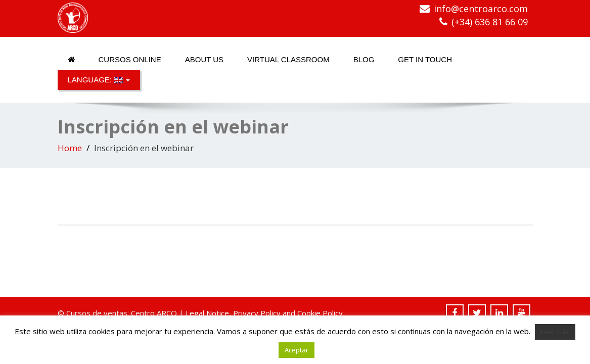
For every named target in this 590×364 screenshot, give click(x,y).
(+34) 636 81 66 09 (490, 22)
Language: (99, 80)
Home (70, 148)
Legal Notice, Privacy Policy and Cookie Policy (264, 313)
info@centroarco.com (481, 9)
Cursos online (130, 59)
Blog (364, 59)
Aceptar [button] (297, 350)
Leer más (555, 332)
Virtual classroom (288, 59)
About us (204, 59)
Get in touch (425, 59)
